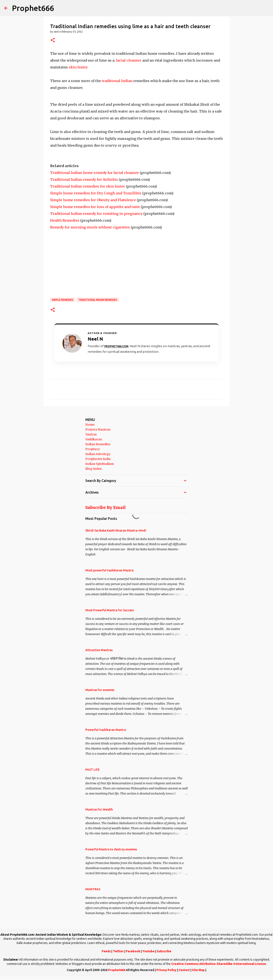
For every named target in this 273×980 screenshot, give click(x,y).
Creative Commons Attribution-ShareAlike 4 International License (219, 964)
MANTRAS (93, 889)
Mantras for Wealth (99, 809)
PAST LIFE (92, 770)
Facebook (133, 951)
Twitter (118, 951)
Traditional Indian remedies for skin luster (88, 186)
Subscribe (164, 951)
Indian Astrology (98, 454)
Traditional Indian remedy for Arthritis (84, 179)
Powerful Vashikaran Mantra (106, 730)
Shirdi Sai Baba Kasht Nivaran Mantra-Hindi (116, 530)
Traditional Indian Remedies (98, 300)
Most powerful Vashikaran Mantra (109, 570)
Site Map (198, 970)
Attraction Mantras (99, 650)
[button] (53, 40)
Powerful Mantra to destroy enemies (111, 849)
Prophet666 (33, 8)
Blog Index (93, 469)
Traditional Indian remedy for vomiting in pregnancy (96, 214)
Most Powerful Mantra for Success (110, 610)
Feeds (106, 951)
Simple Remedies (63, 300)
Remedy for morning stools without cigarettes (90, 227)
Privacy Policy (166, 970)
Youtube (148, 951)
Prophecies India (98, 459)
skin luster (78, 67)
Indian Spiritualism (99, 464)
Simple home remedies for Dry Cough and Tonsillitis (96, 193)
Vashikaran (94, 439)
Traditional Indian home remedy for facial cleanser (94, 173)
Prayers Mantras (98, 429)
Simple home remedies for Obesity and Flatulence (93, 200)
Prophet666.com (116, 346)
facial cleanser (129, 60)
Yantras (91, 434)
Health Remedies (65, 220)
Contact (184, 970)
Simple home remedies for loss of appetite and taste (95, 207)
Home (90, 425)
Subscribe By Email (105, 507)
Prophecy (93, 449)
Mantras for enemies (100, 690)
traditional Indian (118, 81)
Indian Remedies (98, 444)
